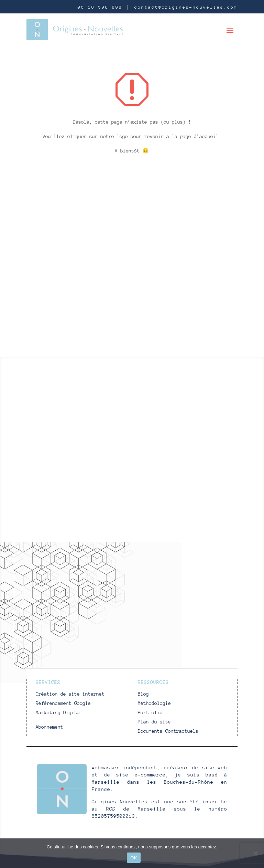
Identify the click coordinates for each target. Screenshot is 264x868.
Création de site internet (70, 694)
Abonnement (49, 727)
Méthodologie (154, 703)
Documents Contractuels (168, 731)
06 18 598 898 (100, 7)
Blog (143, 694)
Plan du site (154, 722)
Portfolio (150, 712)
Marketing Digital (59, 712)
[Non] (255, 853)
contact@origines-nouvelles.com (186, 7)
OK (134, 858)
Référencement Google (63, 703)
